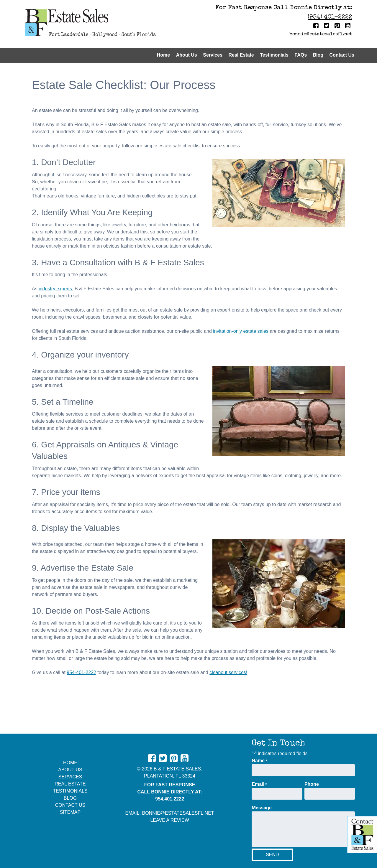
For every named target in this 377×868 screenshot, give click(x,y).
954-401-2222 (81, 672)
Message (262, 808)
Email (259, 785)
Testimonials (274, 55)
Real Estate (241, 55)
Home (163, 55)
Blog (318, 55)
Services (213, 55)
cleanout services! (228, 672)
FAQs (301, 55)
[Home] (104, 24)
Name (259, 761)
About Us (187, 55)
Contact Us (342, 55)
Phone (312, 784)
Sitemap (70, 812)
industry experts (55, 289)
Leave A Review (169, 820)
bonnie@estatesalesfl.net (321, 34)
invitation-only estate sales (241, 331)
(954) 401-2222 (330, 17)
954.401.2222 (170, 799)
